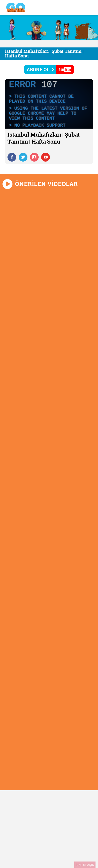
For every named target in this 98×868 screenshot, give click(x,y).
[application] (49, 104)
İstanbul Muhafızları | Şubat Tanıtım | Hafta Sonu (44, 54)
